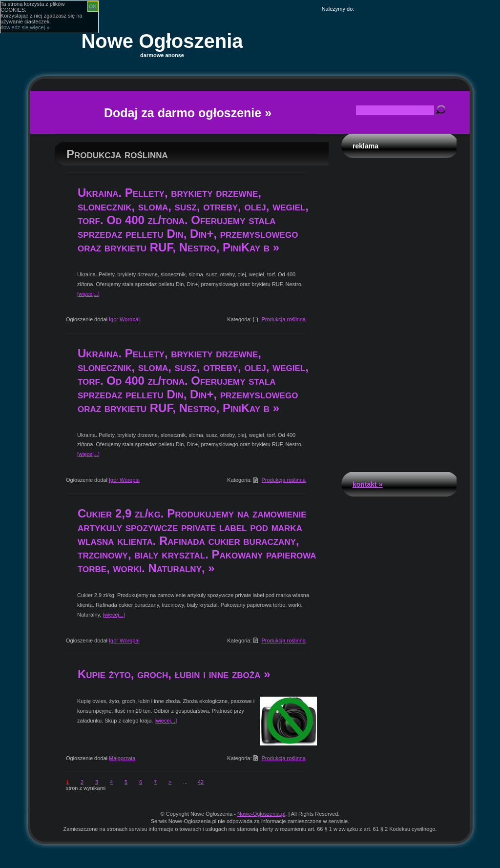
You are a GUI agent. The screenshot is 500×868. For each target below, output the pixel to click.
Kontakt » (367, 484)
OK (93, 6)
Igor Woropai (124, 319)
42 (201, 782)
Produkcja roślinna (284, 319)
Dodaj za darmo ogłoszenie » (188, 113)
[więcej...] (88, 294)
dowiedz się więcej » (25, 27)
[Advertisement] (399, 312)
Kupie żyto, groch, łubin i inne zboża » (174, 674)
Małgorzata (122, 758)
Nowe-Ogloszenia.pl (261, 814)
